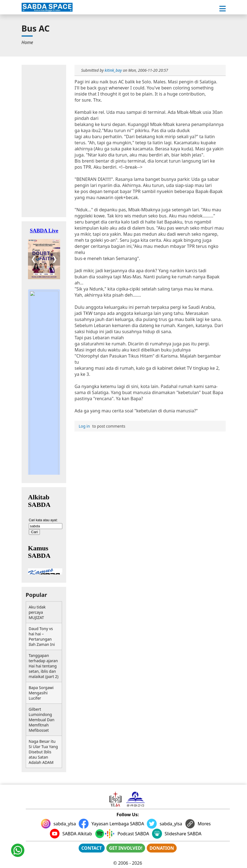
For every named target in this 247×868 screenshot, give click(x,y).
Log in (84, 426)
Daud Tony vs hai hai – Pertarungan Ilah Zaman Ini (42, 636)
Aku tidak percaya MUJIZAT (37, 612)
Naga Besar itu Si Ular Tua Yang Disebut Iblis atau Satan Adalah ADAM (43, 752)
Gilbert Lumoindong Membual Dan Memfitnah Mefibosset (42, 720)
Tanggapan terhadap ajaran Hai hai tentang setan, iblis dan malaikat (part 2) (44, 666)
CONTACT (92, 848)
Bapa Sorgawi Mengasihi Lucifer (41, 693)
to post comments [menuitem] (101, 426)
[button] (222, 9)
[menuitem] (27, 42)
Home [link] (27, 42)
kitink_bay (113, 70)
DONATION (162, 848)
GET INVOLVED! (126, 848)
